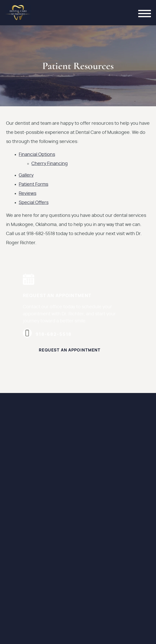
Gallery (26, 175)
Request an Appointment (70, 350)
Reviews (28, 194)
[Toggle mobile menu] (145, 13)
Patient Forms (33, 184)
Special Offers (34, 203)
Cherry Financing (50, 164)
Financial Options (37, 155)
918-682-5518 (47, 335)
